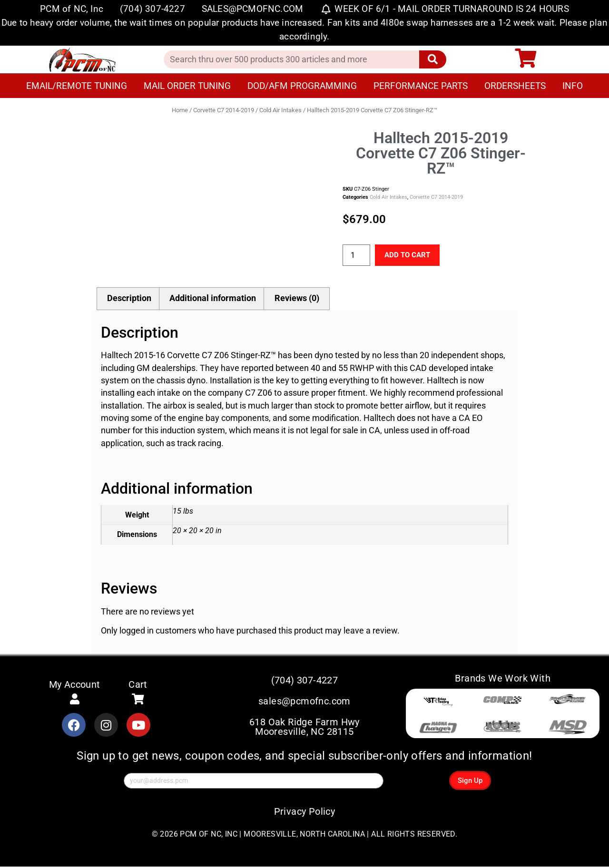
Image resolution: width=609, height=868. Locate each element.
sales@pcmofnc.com (304, 702)
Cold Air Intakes (280, 110)
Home (180, 110)
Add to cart (411, 255)
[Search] (433, 59)
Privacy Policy (305, 813)
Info (573, 86)
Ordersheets (515, 86)
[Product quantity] (356, 256)
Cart (138, 685)
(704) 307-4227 (305, 681)
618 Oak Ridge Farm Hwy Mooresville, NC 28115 (304, 728)
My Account (75, 685)
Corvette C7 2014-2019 (224, 110)
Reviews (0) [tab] (297, 299)
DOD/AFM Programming (302, 86)
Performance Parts (421, 86)
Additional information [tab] (213, 299)
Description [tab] (129, 299)
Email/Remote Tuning (77, 86)
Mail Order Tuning (187, 86)
